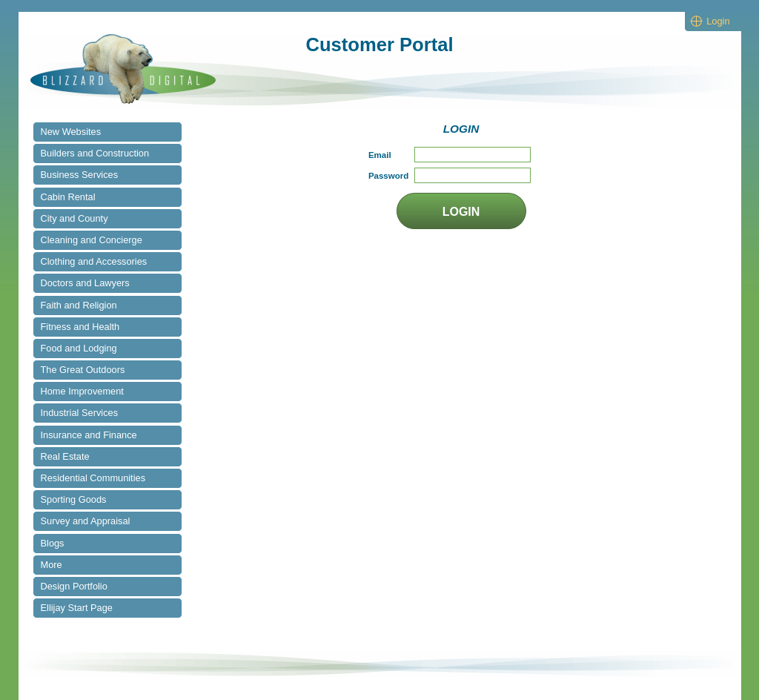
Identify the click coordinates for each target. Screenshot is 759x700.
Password (388, 176)
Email (380, 155)
